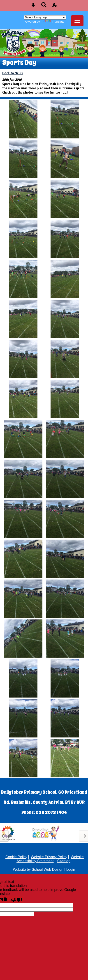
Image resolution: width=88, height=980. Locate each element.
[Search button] (44, 6)
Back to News (13, 73)
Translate (54, 22)
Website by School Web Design (38, 870)
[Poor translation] (16, 899)
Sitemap (64, 861)
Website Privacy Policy (49, 857)
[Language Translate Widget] (45, 17)
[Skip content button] (33, 6)
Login (71, 870)
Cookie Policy (16, 857)
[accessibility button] (55, 6)
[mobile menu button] (77, 21)
